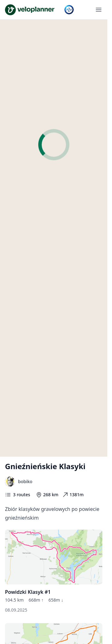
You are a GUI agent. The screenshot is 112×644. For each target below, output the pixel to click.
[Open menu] (99, 10)
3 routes (18, 495)
